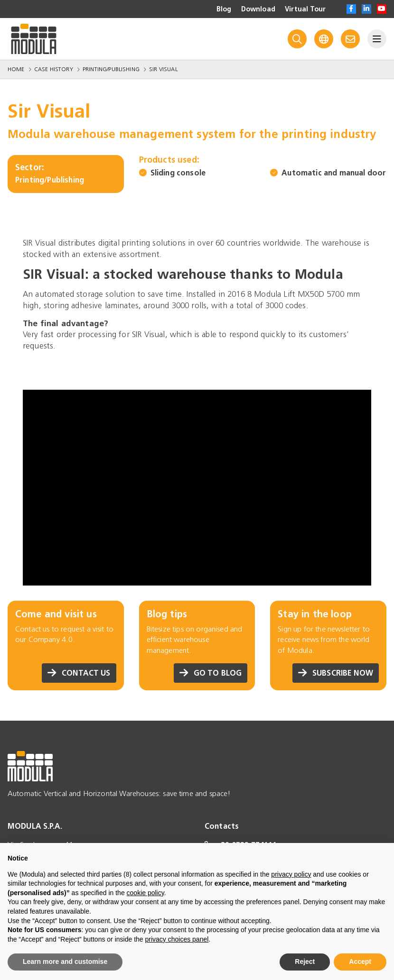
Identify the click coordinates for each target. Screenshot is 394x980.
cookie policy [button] (145, 893)
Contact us (79, 673)
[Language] (324, 39)
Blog (224, 9)
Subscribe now (336, 673)
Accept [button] (360, 962)
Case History (54, 69)
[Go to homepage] (34, 39)
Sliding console (178, 173)
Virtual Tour (305, 9)
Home (16, 69)
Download (258, 9)
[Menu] (377, 39)
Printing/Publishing (111, 69)
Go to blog (211, 673)
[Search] (297, 39)
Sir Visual (163, 69)
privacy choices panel (177, 939)
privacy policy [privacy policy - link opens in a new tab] (291, 874)
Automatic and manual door (334, 173)
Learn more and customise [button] (65, 962)
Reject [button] (305, 962)
